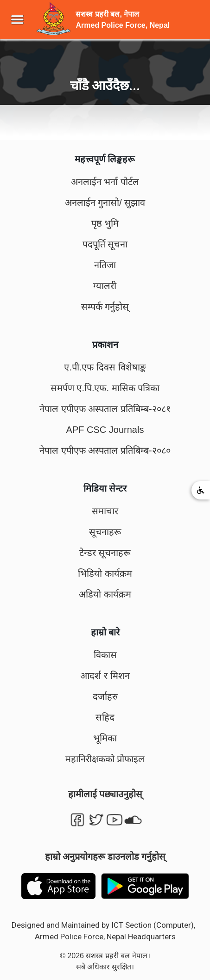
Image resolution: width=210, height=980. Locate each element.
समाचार (105, 511)
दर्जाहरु (105, 696)
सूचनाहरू (105, 532)
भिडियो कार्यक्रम (105, 573)
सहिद (105, 717)
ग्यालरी (105, 286)
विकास (105, 655)
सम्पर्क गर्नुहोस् (105, 307)
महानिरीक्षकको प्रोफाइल (105, 759)
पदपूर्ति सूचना (105, 244)
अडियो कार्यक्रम (105, 594)
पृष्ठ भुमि (105, 223)
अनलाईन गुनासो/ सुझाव (105, 203)
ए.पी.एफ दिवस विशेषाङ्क (105, 367)
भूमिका (105, 738)
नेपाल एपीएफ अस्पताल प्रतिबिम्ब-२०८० (105, 450)
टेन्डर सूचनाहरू (105, 553)
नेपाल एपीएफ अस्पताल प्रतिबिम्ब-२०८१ (105, 409)
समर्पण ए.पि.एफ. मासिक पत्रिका (105, 388)
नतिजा (105, 265)
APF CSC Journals (105, 430)
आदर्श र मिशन (105, 676)
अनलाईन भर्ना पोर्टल (105, 182)
